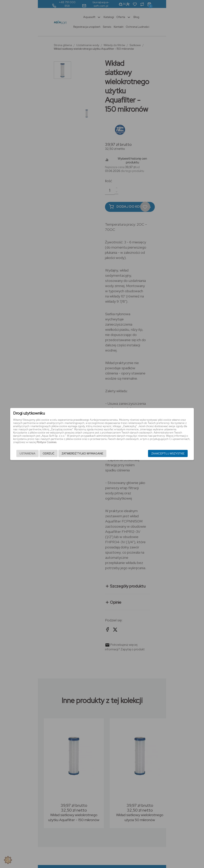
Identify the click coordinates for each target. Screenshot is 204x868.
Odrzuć (43, 453)
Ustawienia (22, 453)
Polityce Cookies (142, 439)
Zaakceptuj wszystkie (173, 453)
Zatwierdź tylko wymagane (77, 453)
